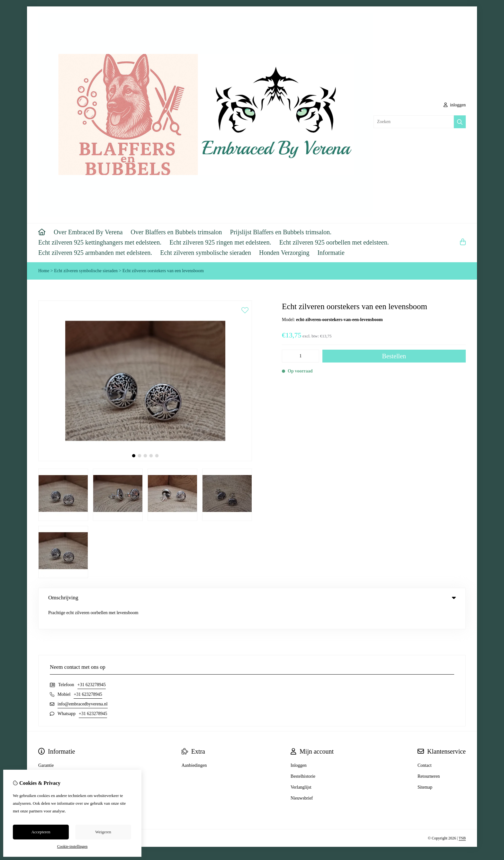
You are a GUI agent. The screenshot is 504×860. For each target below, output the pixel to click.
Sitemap (425, 766)
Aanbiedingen (194, 744)
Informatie (331, 253)
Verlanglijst (301, 766)
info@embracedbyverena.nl (83, 682)
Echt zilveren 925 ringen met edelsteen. (220, 242)
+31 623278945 (92, 663)
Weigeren (103, 832)
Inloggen (299, 744)
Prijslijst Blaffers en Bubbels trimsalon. (281, 232)
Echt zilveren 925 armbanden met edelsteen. (95, 253)
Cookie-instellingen (72, 847)
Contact (425, 744)
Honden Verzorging (284, 253)
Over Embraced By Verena (88, 232)
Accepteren (41, 832)
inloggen (455, 105)
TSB (462, 817)
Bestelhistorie (303, 755)
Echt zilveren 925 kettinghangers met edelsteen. (100, 242)
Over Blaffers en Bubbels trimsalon (176, 232)
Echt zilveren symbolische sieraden (206, 253)
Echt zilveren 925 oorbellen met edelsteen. (334, 242)
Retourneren (429, 755)
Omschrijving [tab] (252, 598)
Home (44, 271)
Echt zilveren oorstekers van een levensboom (163, 271)
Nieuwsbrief (302, 777)
